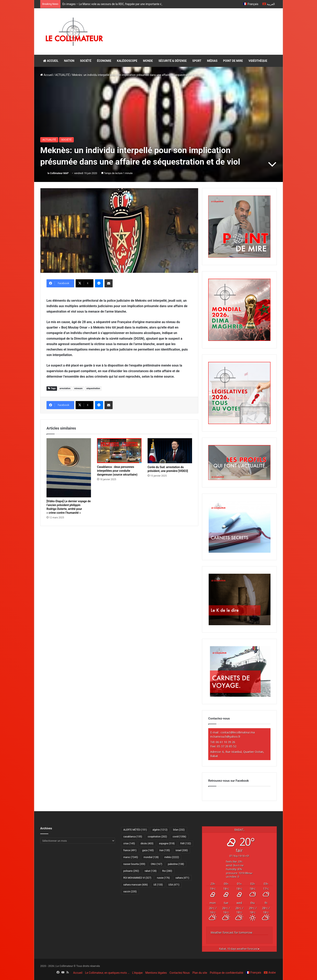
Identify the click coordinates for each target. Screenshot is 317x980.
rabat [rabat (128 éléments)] (151, 871)
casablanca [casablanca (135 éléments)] (133, 837)
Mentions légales (156, 973)
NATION (69, 61)
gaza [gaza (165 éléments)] (148, 850)
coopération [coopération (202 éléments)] (157, 837)
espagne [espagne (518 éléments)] (167, 843)
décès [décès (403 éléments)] (147, 843)
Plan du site (200, 973)
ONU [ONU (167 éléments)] (156, 864)
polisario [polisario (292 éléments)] (131, 871)
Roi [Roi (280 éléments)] (167, 871)
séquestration (93, 388)
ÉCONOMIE (104, 61)
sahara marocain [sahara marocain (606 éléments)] (136, 885)
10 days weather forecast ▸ (239, 949)
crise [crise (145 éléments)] (129, 843)
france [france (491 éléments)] (130, 850)
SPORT (197, 61)
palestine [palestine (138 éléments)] (176, 864)
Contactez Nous (180, 973)
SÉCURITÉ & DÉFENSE (173, 61)
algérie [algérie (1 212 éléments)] (160, 830)
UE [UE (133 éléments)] (158, 885)
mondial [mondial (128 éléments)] (151, 857)
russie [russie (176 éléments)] (163, 878)
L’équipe (137, 973)
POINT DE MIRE (233, 61)
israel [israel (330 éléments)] (182, 850)
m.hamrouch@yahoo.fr (225, 737)
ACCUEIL (51, 61)
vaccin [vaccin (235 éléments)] (130, 892)
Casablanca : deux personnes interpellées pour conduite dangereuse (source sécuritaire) (117, 471)
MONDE (148, 61)
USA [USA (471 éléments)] (174, 885)
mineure (78, 388)
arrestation (65, 388)
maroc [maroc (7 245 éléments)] (131, 857)
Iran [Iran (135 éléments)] (165, 850)
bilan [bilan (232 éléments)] (179, 830)
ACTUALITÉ (62, 75)
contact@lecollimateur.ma (238, 732)
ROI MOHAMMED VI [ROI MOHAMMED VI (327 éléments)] (137, 878)
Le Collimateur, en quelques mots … (107, 973)
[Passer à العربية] (269, 4)
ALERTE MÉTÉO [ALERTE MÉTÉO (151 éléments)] (135, 830)
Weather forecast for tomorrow (231, 932)
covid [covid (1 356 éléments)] (179, 837)
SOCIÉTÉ (86, 61)
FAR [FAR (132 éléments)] (186, 843)
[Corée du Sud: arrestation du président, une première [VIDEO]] (170, 451)
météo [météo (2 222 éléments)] (172, 857)
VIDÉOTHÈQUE (258, 61)
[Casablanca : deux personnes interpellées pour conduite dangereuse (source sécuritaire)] (119, 451)
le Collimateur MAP (58, 173)
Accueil (46, 75)
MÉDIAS (212, 61)
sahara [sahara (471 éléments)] (182, 878)
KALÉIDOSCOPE (127, 61)
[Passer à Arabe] (270, 973)
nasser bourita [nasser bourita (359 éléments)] (134, 864)
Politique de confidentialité (227, 973)
